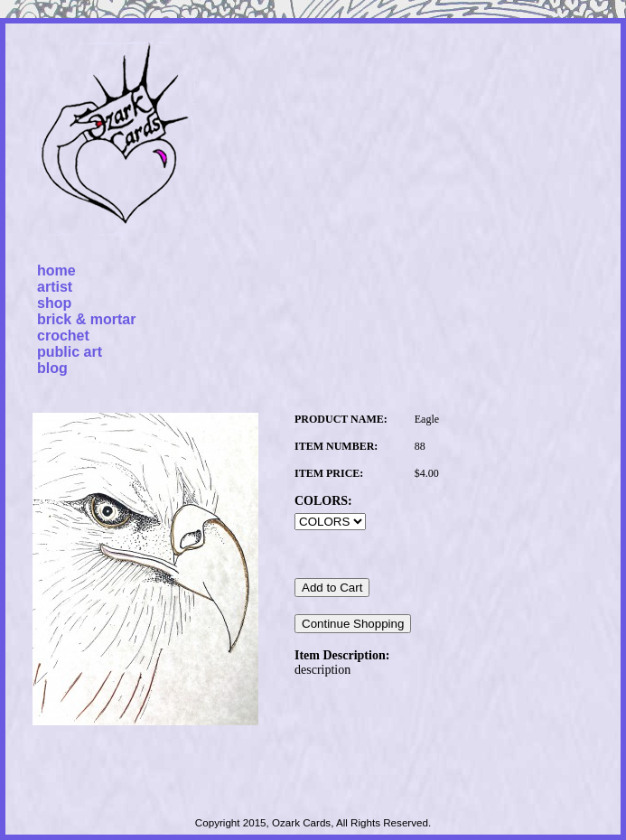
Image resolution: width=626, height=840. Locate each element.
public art (70, 352)
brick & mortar (86, 319)
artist (55, 287)
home (56, 271)
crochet (63, 336)
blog (52, 368)
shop (54, 303)
